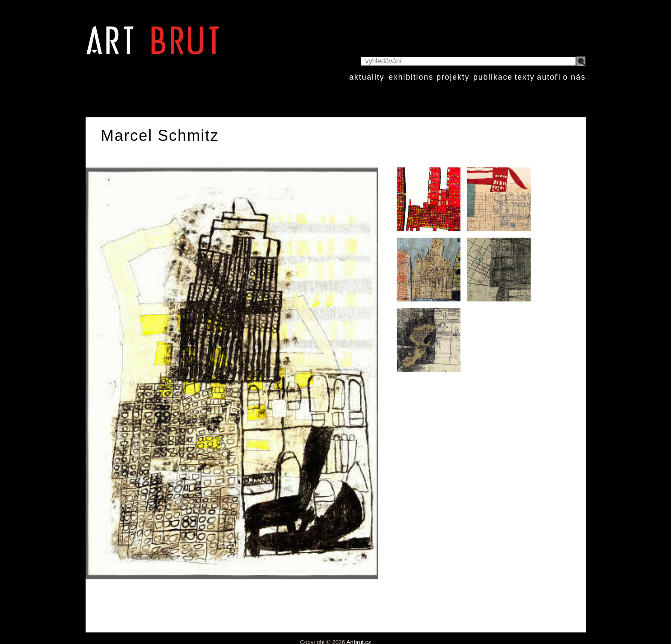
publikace (493, 77)
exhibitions (411, 77)
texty (524, 77)
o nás (574, 77)
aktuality (367, 77)
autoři (549, 77)
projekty (453, 77)
